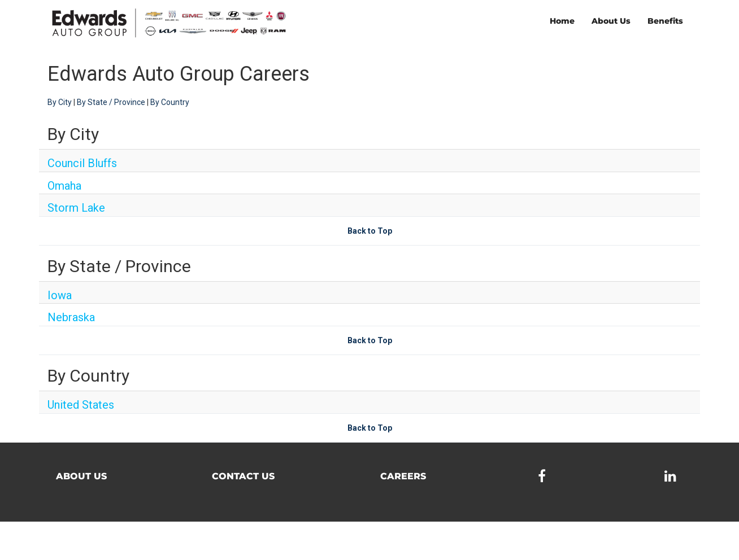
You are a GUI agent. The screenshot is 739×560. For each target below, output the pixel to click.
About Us (611, 21)
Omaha (64, 186)
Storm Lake (76, 208)
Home (562, 21)
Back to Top (370, 231)
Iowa (60, 295)
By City (60, 102)
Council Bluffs (82, 163)
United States (81, 405)
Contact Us (243, 476)
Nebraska (71, 317)
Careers (403, 476)
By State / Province (111, 102)
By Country (170, 102)
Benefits (665, 21)
